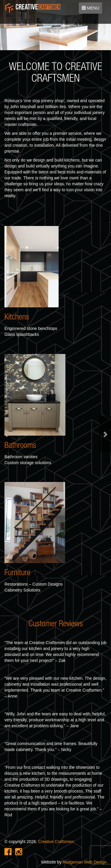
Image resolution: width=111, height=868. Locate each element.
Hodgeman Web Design (85, 862)
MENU (91, 9)
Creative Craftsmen (56, 842)
